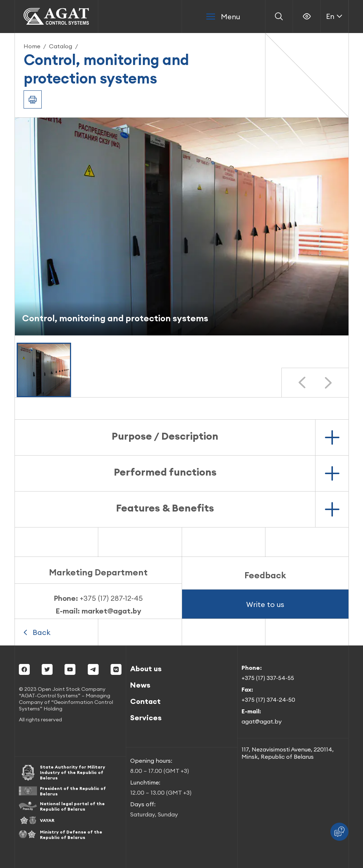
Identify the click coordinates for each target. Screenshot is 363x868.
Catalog (61, 46)
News (140, 685)
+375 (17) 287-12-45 (111, 598)
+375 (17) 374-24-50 (268, 700)
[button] (44, 370)
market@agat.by (111, 611)
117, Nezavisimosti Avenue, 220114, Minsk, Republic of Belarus (288, 753)
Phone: (98, 598)
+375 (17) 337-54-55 (268, 678)
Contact (145, 701)
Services (146, 718)
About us (146, 669)
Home (32, 46)
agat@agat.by (262, 721)
